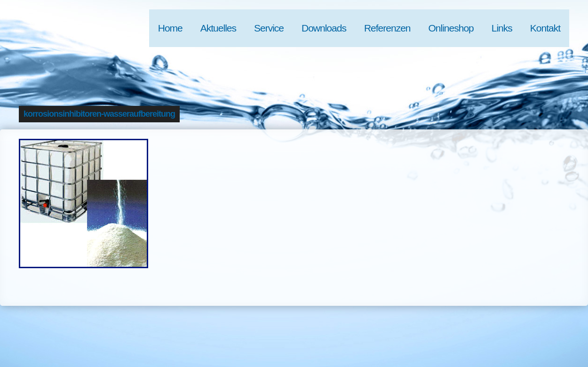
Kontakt (545, 28)
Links (502, 28)
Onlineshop (451, 28)
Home (170, 28)
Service (269, 28)
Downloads (324, 28)
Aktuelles (218, 28)
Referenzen (387, 28)
